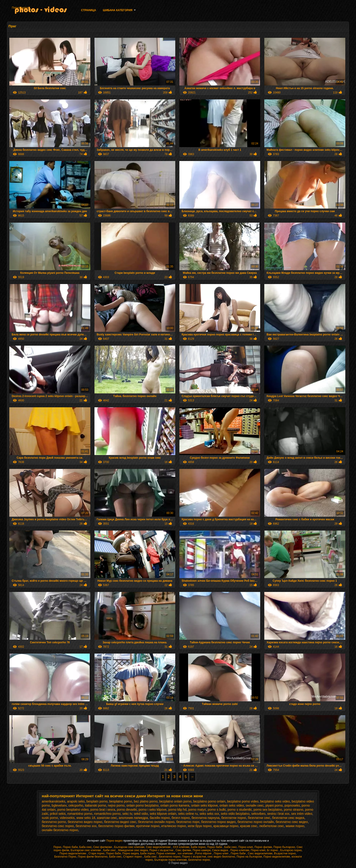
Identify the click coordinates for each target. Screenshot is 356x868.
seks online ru (188, 814)
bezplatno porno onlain (209, 801)
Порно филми (263, 847)
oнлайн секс (255, 805)
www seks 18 (86, 818)
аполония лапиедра (133, 818)
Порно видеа (20, 8)
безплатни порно (234, 818)
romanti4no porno (80, 814)
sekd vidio (141, 814)
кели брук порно (200, 826)
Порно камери (201, 850)
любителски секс (271, 826)
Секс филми (183, 850)
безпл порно (181, 818)
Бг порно (273, 850)
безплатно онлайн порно (156, 822)
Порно (57, 847)
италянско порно (174, 826)
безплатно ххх (86, 826)
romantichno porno (107, 814)
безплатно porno (54, 822)
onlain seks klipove (205, 805)
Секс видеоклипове (159, 847)
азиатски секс (107, 818)
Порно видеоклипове (73, 853)
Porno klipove (204, 853)
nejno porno (116, 805)
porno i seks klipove (153, 810)
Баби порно (198, 847)
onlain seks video (232, 805)
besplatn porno (97, 801)
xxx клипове (186, 853)
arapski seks (76, 801)
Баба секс (85, 847)
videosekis (67, 818)
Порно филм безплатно (93, 857)
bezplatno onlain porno (176, 801)
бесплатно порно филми (116, 826)
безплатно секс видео (292, 822)
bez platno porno (146, 801)
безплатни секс (259, 818)
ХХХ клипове (181, 847)
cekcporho (76, 805)
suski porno (50, 818)
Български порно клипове (171, 860)
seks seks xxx (209, 814)
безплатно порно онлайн (256, 822)
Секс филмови (103, 847)
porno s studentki (240, 810)
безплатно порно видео (218, 822)
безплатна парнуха (205, 818)
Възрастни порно (285, 853)
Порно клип (246, 847)
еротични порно (148, 826)
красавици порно (226, 826)
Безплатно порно (170, 857)
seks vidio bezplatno (235, 814)
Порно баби (70, 847)
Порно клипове (240, 850)
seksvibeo (258, 814)
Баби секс (231, 847)
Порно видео (115, 841)
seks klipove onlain (163, 814)
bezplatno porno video (243, 801)
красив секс (249, 826)
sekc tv (127, 814)
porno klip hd (177, 810)
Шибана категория (118, 10)
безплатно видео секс (120, 822)
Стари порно (96, 853)
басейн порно (160, 818)
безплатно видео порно (85, 822)
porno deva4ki (127, 810)
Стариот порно (133, 857)
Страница (89, 10)
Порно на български (249, 857)
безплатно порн (188, 822)
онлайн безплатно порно (60, 830)
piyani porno (274, 805)
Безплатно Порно (65, 857)
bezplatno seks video (275, 801)
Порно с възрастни (162, 850)
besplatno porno (121, 801)
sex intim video (302, 814)
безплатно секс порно (58, 826)
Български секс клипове (129, 847)
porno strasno (294, 810)
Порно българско (284, 847)
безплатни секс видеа (288, 818)
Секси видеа (220, 850)
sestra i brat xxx (278, 814)
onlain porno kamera (175, 805)
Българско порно (291, 850)
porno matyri (197, 810)
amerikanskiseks (53, 801)
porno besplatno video (73, 810)
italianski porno (95, 805)
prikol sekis (58, 814)
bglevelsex (59, 805)
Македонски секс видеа (133, 850)
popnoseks (292, 805)
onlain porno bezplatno (143, 805)
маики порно (295, 826)
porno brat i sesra (103, 810)
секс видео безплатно (221, 857)
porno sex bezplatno (268, 810)
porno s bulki (217, 810)
